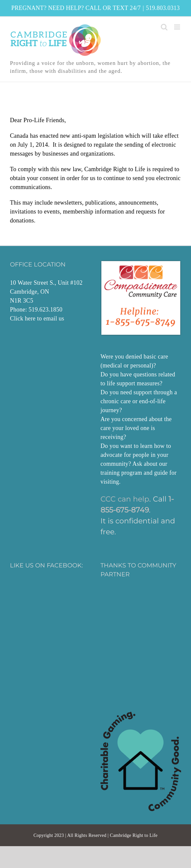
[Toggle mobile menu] (178, 27)
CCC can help (125, 499)
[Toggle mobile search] (164, 27)
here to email (41, 318)
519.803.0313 (163, 8)
